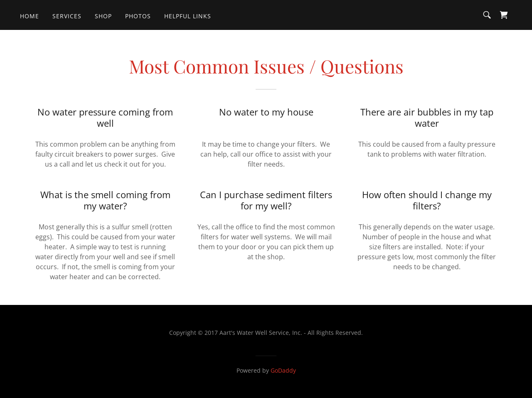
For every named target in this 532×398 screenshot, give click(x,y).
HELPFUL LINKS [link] (188, 16)
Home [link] (30, 16)
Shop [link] (103, 16)
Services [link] (67, 16)
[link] (504, 15)
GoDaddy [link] (283, 370)
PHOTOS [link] (138, 16)
